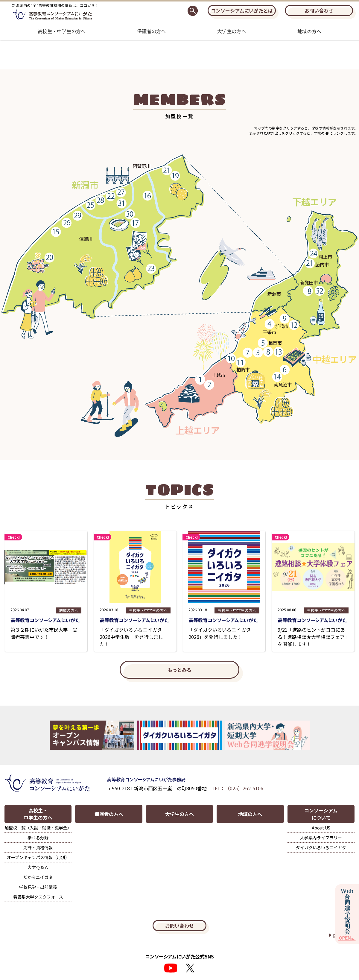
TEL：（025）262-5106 (237, 788)
